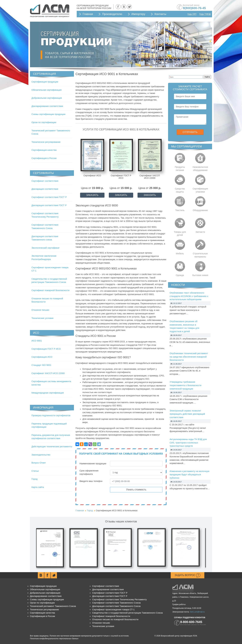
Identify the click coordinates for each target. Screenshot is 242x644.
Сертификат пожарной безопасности (50, 290)
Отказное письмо (40, 310)
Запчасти (200, 232)
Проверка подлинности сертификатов (51, 415)
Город (34, 479)
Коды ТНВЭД (205, 14)
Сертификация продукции (45, 82)
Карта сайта (38, 487)
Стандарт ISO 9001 (41, 365)
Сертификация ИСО (42, 357)
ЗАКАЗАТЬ (92, 195)
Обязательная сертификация (47, 90)
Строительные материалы (200, 255)
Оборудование (200, 210)
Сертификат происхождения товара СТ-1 (113, 610)
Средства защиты (180, 190)
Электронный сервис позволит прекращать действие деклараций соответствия (187, 414)
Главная (88, 14)
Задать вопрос (188, 575)
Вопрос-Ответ (39, 463)
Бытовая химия (200, 275)
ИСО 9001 (37, 341)
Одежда (180, 275)
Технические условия (42, 318)
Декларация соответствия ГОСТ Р (49, 205)
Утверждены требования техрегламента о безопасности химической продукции (186, 385)
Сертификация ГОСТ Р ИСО (46, 349)
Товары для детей (180, 233)
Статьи (35, 471)
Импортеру (138, 14)
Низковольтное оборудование (200, 169)
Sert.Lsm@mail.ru (197, 612)
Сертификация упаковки (200, 190)
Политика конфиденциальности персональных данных (54, 639)
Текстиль (180, 210)
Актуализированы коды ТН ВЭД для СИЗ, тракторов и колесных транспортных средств (188, 443)
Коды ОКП (192, 14)
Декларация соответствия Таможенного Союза (116, 606)
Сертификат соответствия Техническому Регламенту (119, 600)
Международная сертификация (48, 393)
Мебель (180, 254)
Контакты (160, 14)
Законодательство (41, 455)
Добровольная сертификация (47, 98)
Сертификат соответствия (45, 181)
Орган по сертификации (44, 122)
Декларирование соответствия (47, 106)
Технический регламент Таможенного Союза (53, 606)
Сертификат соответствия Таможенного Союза (116, 603)
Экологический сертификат (46, 248)
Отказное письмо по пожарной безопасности (115, 619)
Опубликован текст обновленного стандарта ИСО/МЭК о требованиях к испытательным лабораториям (189, 296)
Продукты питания (180, 169)
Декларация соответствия (45, 189)
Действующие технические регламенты (52, 447)
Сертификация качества (44, 150)
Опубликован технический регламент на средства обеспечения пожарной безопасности (189, 357)
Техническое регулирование (46, 142)
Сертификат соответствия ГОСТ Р (49, 197)
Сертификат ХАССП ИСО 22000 (48, 373)
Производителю (112, 14)
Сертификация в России (44, 158)
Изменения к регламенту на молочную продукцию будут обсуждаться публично (189, 475)
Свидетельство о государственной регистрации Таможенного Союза (127, 613)
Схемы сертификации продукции (48, 114)
